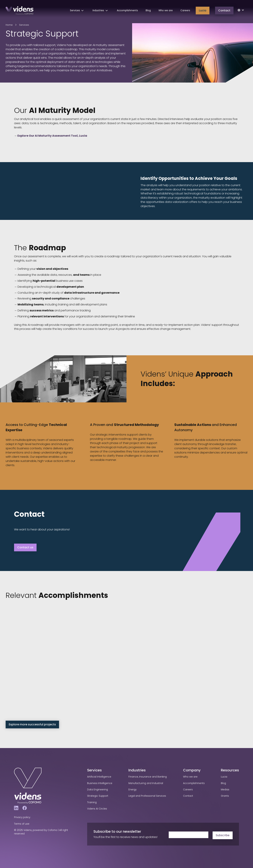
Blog (148, 10)
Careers (185, 10)
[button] (77, 11)
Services (24, 25)
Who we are (166, 10)
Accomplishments (127, 10)
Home (9, 25)
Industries (137, 770)
